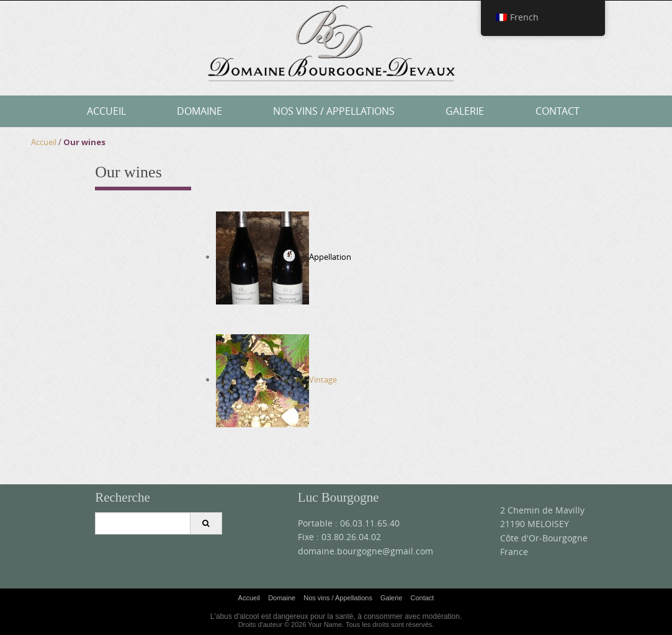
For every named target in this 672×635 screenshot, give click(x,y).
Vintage (276, 380)
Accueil (106, 111)
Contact (558, 111)
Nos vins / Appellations (334, 111)
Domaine (199, 111)
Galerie (465, 111)
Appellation (330, 257)
